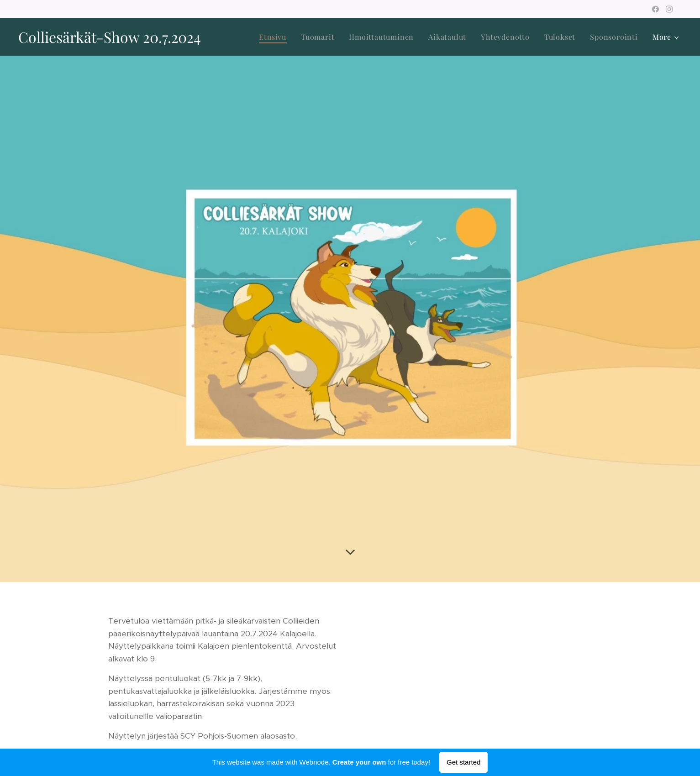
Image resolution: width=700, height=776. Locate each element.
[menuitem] (275, 37)
